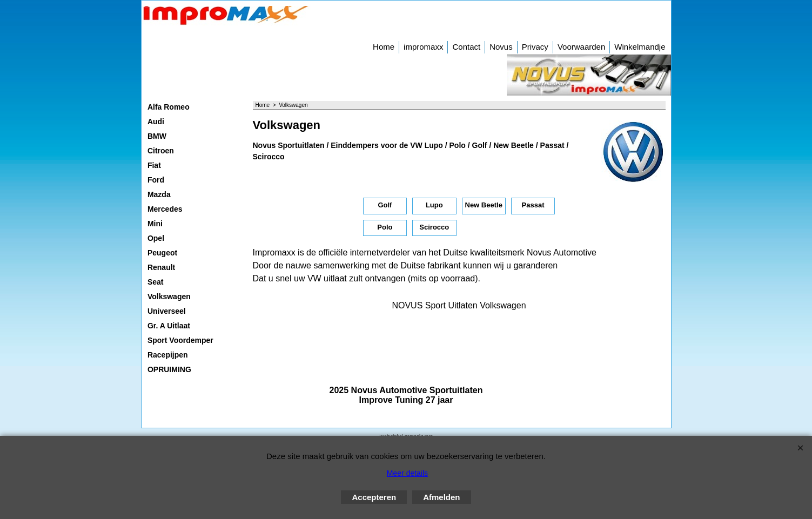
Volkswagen (169, 296)
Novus (501, 47)
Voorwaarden (581, 47)
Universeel (167, 311)
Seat (156, 282)
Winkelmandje (640, 47)
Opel (156, 238)
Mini (155, 224)
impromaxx (423, 47)
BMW (157, 136)
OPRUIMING (169, 369)
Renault (161, 267)
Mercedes (165, 209)
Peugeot (162, 253)
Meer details (407, 473)
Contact (466, 47)
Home (384, 47)
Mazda (159, 194)
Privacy (535, 47)
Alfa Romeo (169, 107)
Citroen (161, 151)
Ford (156, 180)
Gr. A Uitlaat (169, 326)
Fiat (154, 165)
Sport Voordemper (180, 340)
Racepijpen (168, 355)
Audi (156, 122)
